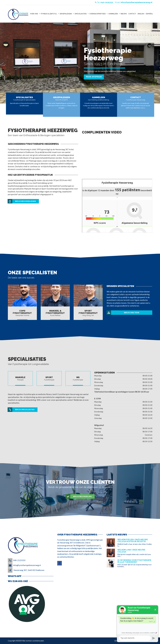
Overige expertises (98, 14)
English (141, 14)
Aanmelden (113, 14)
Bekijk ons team (123, 313)
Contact (132, 14)
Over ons (34, 14)
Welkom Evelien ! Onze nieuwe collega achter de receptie (133, 541)
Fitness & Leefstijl (49, 14)
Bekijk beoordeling (79, 497)
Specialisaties (81, 14)
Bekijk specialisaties (21, 410)
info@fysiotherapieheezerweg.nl (27, 565)
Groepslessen (66, 14)
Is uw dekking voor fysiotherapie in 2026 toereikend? (134, 561)
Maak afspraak (94, 77)
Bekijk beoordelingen (22, 201)
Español (149, 14)
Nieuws (124, 14)
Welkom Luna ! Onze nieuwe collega (131, 551)
